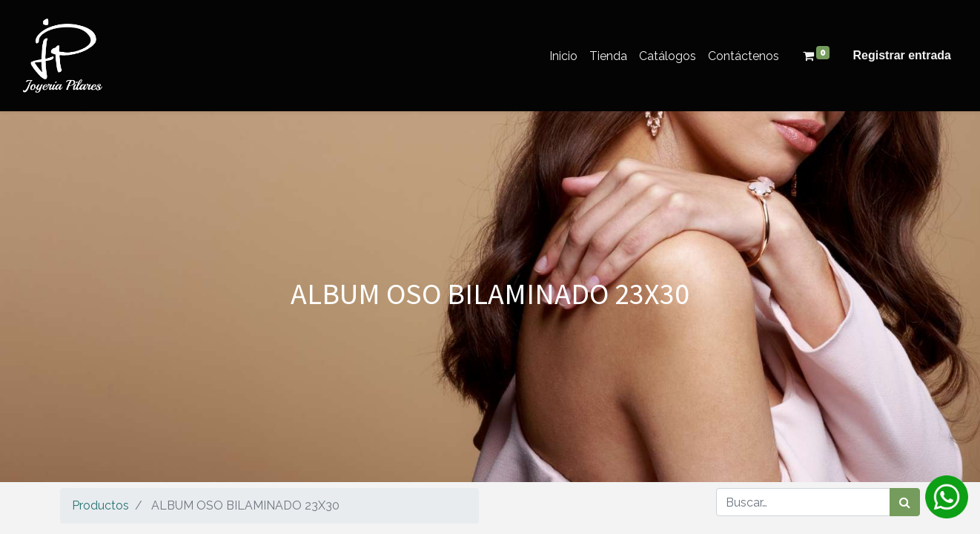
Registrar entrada (903, 55)
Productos (100, 505)
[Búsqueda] (905, 502)
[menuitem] (563, 56)
